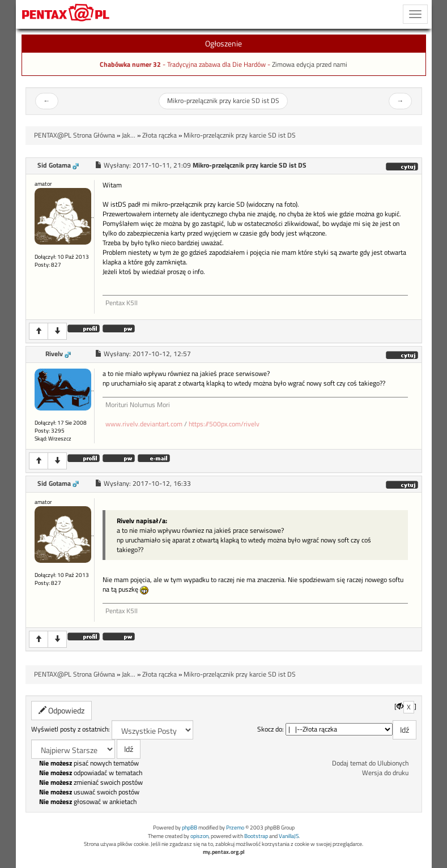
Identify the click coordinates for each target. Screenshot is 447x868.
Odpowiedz (61, 710)
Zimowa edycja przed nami (310, 65)
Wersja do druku (385, 773)
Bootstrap (256, 836)
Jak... (129, 135)
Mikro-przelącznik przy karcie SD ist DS (223, 101)
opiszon (199, 836)
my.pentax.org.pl (224, 852)
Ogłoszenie (223, 43)
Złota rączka (159, 135)
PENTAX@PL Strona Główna (74, 135)
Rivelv (54, 354)
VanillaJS (289, 836)
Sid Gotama (54, 165)
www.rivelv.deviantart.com (144, 424)
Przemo (235, 828)
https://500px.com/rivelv (224, 424)
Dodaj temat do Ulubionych (370, 763)
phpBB (190, 828)
